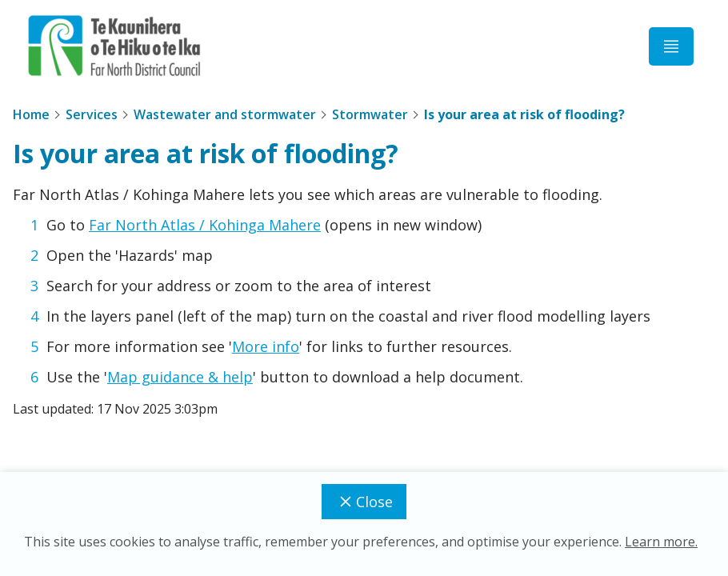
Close (364, 502)
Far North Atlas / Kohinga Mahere (205, 225)
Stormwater (370, 114)
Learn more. (661, 542)
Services (92, 114)
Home (31, 114)
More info (266, 346)
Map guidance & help (180, 377)
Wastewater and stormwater (225, 114)
